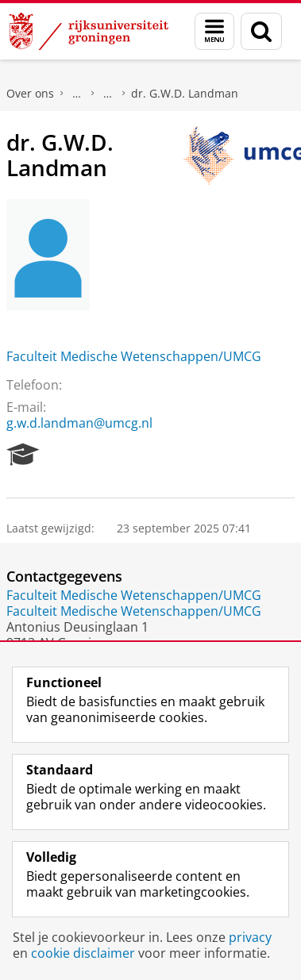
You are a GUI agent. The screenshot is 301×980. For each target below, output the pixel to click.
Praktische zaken (77, 94)
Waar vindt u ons (108, 94)
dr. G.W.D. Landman (185, 93)
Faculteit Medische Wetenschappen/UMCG (134, 356)
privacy (250, 937)
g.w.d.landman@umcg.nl (79, 423)
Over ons (30, 93)
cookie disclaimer (83, 953)
